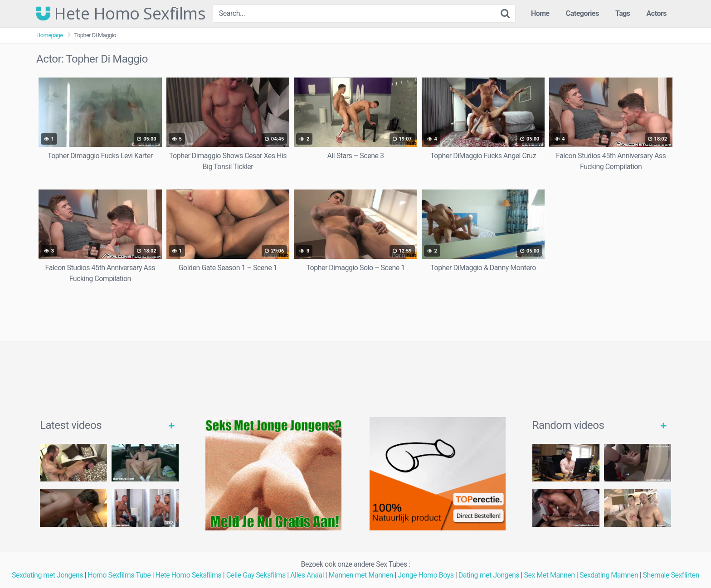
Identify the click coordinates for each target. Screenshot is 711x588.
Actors (657, 13)
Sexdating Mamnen (609, 575)
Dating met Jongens (489, 575)
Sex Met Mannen (549, 575)
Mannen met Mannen (361, 575)
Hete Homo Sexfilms (121, 14)
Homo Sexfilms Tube (119, 575)
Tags (623, 13)
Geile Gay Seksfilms (256, 575)
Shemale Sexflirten (671, 575)
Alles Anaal (307, 575)
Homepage (50, 35)
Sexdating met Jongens (47, 575)
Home (540, 13)
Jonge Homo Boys (426, 575)
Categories (582, 13)
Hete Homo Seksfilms (189, 575)
